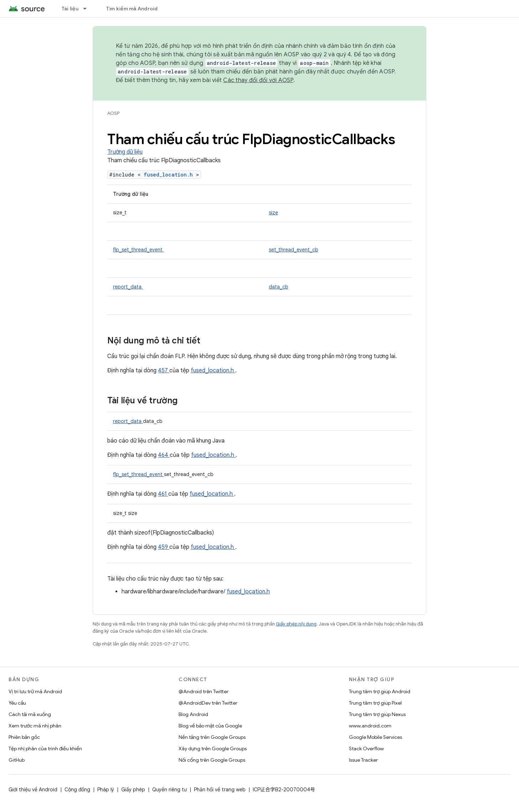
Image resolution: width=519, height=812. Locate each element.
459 (164, 547)
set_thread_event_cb (294, 250)
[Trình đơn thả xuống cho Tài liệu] (88, 9)
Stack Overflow (366, 749)
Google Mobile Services (376, 737)
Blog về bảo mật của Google (210, 726)
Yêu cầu (17, 703)
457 (164, 371)
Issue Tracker (363, 760)
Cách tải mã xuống (30, 714)
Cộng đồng (77, 790)
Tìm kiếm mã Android (132, 9)
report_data (128, 287)
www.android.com (370, 726)
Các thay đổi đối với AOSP (258, 80)
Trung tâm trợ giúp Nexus (377, 714)
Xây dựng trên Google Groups (213, 749)
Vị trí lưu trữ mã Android (35, 691)
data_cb (279, 287)
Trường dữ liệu (125, 152)
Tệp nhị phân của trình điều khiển (45, 749)
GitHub (17, 760)
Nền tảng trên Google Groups (212, 737)
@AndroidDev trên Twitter (208, 703)
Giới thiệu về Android (33, 790)
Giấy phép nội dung (296, 624)
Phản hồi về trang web (220, 790)
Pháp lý (106, 790)
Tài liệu (70, 9)
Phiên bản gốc (24, 737)
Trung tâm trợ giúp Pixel (375, 703)
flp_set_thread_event (138, 250)
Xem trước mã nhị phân (35, 726)
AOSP (113, 113)
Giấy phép (133, 790)
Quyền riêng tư (169, 790)
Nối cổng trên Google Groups (212, 760)
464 (164, 455)
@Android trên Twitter (204, 691)
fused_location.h (170, 175)
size (273, 213)
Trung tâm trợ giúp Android (380, 691)
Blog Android (193, 714)
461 (163, 494)
